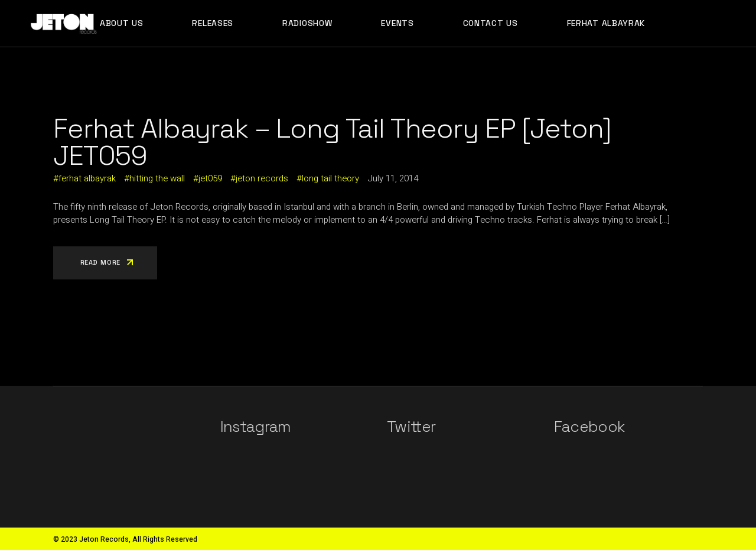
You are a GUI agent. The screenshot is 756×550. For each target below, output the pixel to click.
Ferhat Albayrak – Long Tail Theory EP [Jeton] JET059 (332, 142)
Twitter (411, 427)
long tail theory (330, 178)
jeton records (262, 178)
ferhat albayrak (87, 178)
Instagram (256, 427)
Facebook (589, 427)
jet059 (210, 178)
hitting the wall (157, 178)
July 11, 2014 (393, 178)
